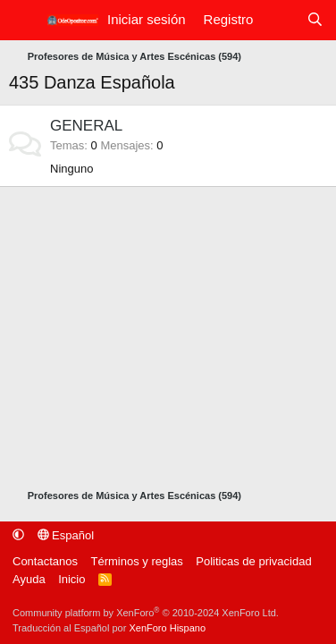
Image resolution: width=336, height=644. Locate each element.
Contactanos (45, 561)
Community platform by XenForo (146, 613)
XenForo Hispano (167, 628)
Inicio (71, 579)
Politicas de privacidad (253, 561)
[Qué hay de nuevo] (279, 20)
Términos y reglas (137, 561)
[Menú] (23, 21)
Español (66, 535)
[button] (18, 535)
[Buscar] (315, 20)
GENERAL (86, 126)
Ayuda (29, 579)
